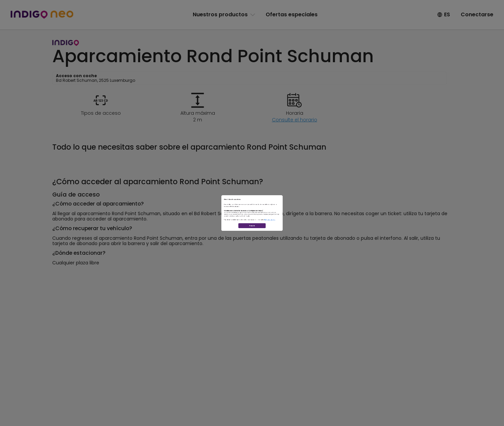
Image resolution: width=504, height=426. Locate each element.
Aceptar (252, 262)
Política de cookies (322, 239)
